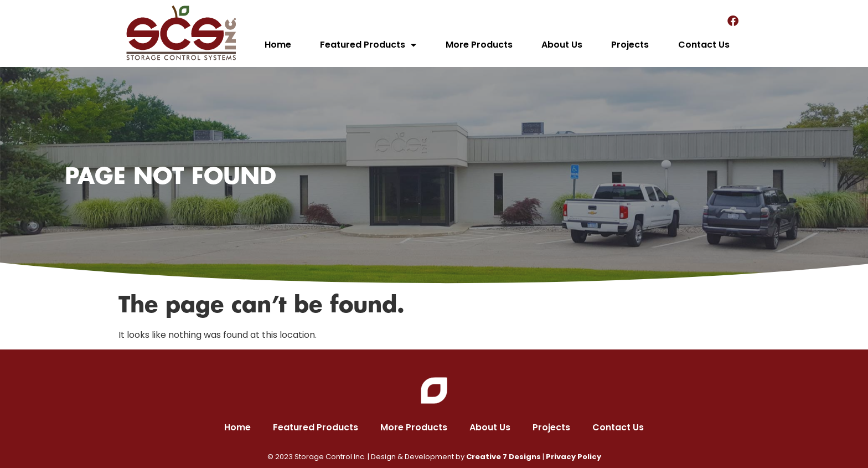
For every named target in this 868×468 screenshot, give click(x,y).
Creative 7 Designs (503, 457)
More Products (479, 45)
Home (278, 45)
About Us (562, 45)
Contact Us (704, 45)
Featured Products (368, 45)
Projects (630, 45)
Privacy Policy (573, 457)
